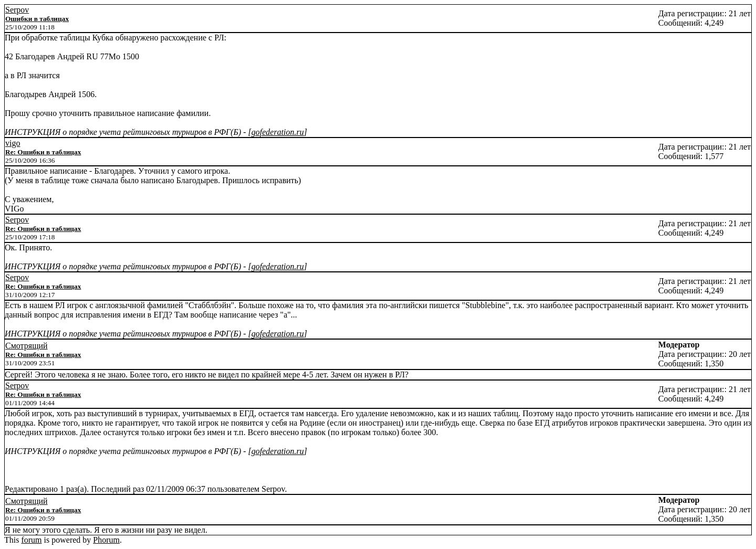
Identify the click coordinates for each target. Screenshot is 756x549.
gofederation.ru (278, 132)
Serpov (17, 10)
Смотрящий (27, 346)
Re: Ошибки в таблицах (43, 152)
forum (31, 540)
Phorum (106, 540)
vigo (13, 143)
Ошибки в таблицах (37, 19)
